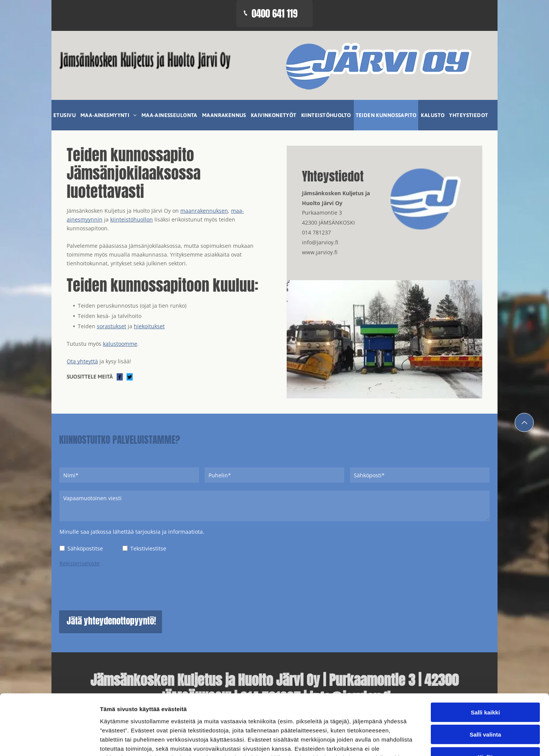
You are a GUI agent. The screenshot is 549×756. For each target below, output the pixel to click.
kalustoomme (120, 344)
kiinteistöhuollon (132, 219)
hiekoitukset (149, 326)
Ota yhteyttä (82, 361)
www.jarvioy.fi (320, 252)
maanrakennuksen (204, 211)
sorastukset (112, 326)
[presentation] (117, 587)
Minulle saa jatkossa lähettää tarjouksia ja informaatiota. (132, 532)
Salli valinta (486, 713)
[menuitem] (65, 115)
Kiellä (485, 736)
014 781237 (316, 232)
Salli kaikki (486, 691)
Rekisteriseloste (79, 563)
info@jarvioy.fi (320, 242)
